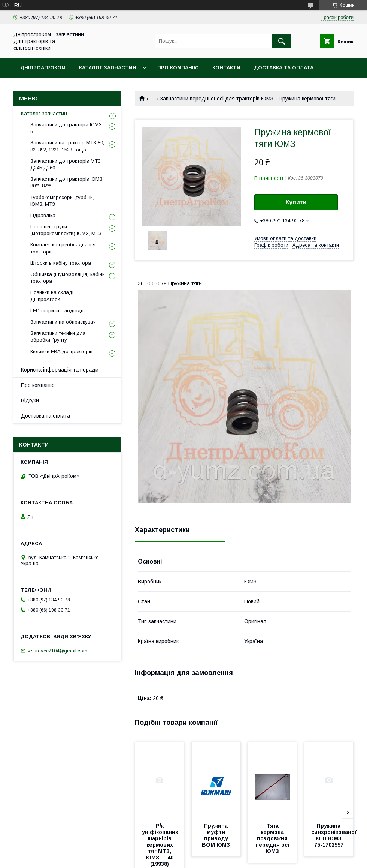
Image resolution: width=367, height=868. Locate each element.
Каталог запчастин (108, 68)
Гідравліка (43, 215)
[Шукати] (282, 41)
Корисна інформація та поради (60, 370)
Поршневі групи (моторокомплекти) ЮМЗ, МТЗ (66, 230)
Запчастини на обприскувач (63, 322)
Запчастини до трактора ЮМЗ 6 (66, 128)
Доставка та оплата (284, 68)
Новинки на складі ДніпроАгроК (52, 296)
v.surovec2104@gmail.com (57, 651)
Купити (296, 202)
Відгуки (30, 400)
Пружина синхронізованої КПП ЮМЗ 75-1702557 (335, 835)
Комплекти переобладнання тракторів (63, 248)
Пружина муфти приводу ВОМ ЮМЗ (216, 835)
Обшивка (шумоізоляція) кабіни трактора (68, 278)
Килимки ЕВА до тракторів (61, 352)
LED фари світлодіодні (57, 311)
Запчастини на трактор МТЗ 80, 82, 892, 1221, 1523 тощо (67, 146)
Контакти (226, 68)
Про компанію (178, 68)
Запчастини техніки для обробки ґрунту (58, 337)
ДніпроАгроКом (43, 68)
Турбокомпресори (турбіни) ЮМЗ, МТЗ (63, 201)
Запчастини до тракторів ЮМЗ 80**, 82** (66, 182)
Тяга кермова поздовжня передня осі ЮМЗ (273, 838)
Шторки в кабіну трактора (61, 263)
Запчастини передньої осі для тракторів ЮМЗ (217, 99)
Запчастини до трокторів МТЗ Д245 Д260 (66, 164)
